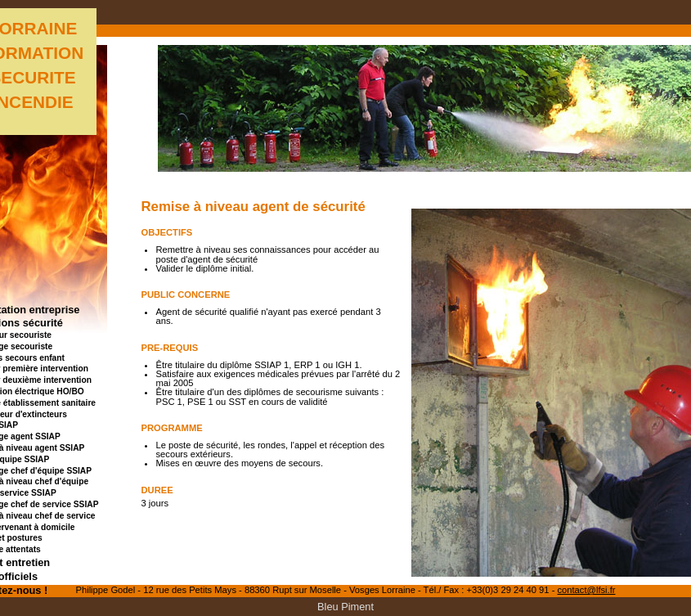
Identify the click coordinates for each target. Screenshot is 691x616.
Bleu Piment (345, 607)
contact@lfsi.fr (586, 590)
